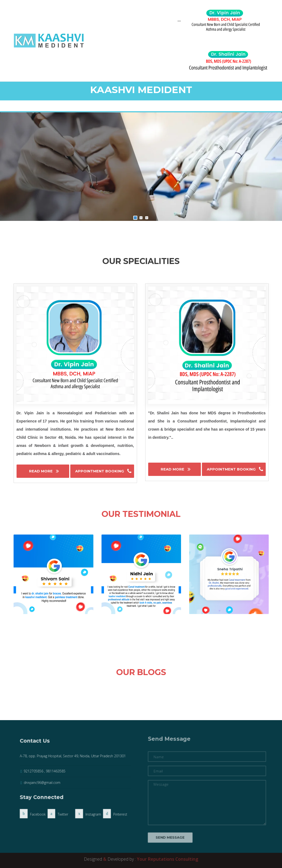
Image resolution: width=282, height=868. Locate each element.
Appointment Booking (100, 471)
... (179, 20)
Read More (41, 471)
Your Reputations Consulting (167, 859)
